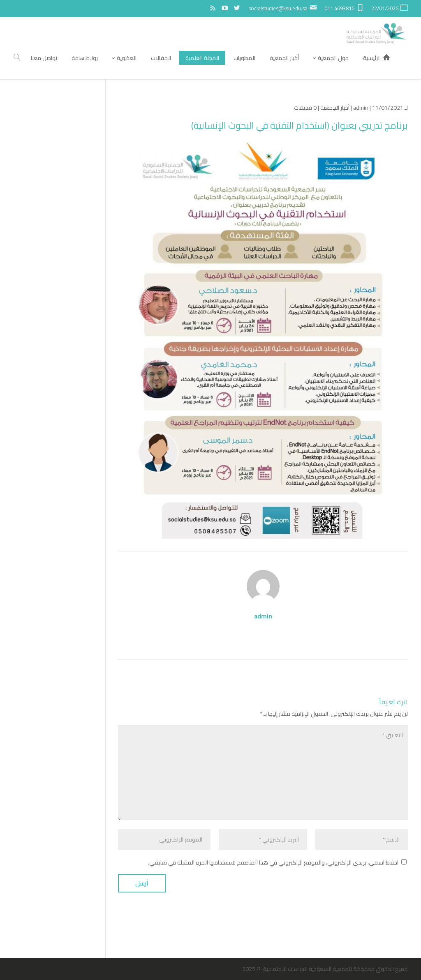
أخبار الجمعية (335, 108)
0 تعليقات (305, 108)
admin (361, 108)
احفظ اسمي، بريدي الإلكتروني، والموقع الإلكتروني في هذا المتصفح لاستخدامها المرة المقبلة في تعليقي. (273, 862)
